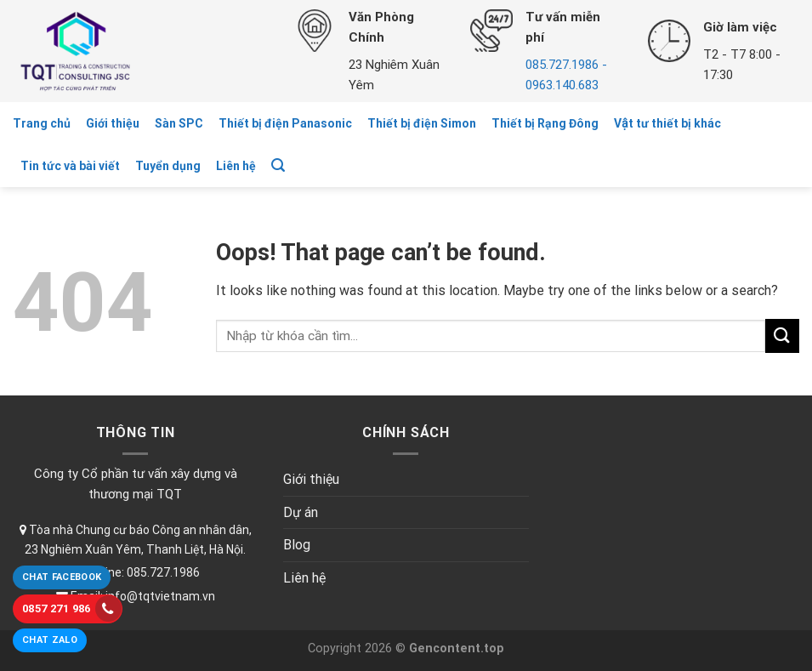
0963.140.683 (562, 85)
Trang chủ (42, 123)
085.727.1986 (163, 572)
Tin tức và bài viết (70, 166)
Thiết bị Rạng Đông (545, 123)
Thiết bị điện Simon (422, 123)
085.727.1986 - (566, 65)
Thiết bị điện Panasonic (285, 123)
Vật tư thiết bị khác (667, 123)
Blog (297, 545)
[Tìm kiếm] (278, 165)
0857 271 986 (72, 608)
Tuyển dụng (168, 166)
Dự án (301, 512)
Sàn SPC (179, 123)
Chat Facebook (62, 577)
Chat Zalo (50, 640)
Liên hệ (236, 166)
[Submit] (782, 335)
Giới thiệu (113, 123)
